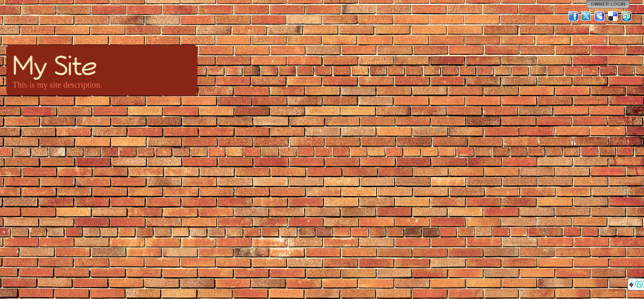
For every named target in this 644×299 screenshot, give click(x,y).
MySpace (600, 16)
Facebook (573, 16)
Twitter (587, 16)
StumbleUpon (627, 16)
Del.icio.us (613, 16)
